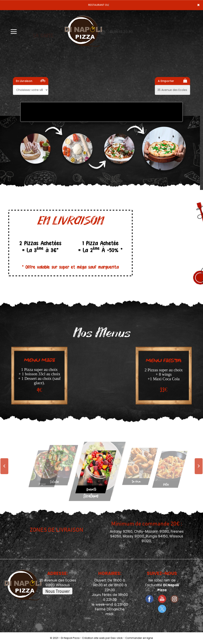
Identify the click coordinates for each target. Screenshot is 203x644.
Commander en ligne (139, 638)
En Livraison (31, 81)
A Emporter (173, 81)
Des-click (117, 638)
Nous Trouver (58, 591)
